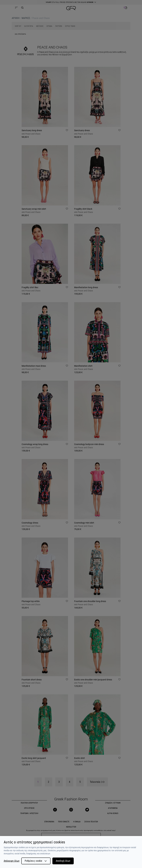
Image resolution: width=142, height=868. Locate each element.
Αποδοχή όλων (63, 861)
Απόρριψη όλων (12, 861)
